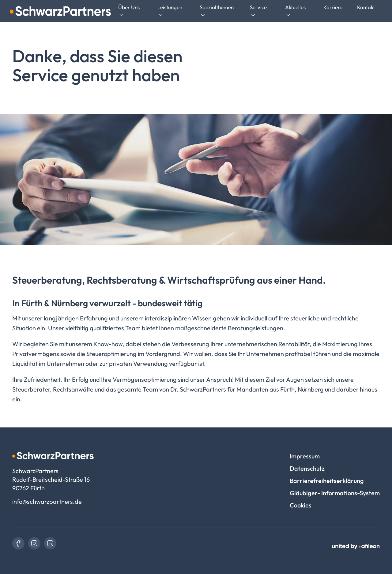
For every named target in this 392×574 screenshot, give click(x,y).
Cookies (301, 505)
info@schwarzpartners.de (47, 501)
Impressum (305, 456)
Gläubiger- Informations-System (335, 493)
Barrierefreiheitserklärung (327, 481)
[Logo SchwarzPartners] (60, 11)
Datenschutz (307, 468)
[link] (18, 543)
